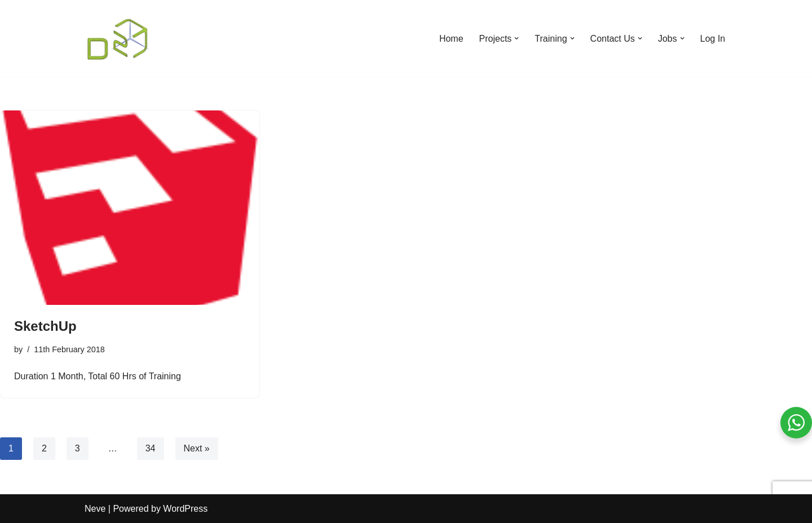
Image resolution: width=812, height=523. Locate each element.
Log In (713, 39)
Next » (197, 448)
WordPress (185, 509)
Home (451, 39)
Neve (95, 509)
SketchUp (45, 326)
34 (151, 448)
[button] (517, 38)
